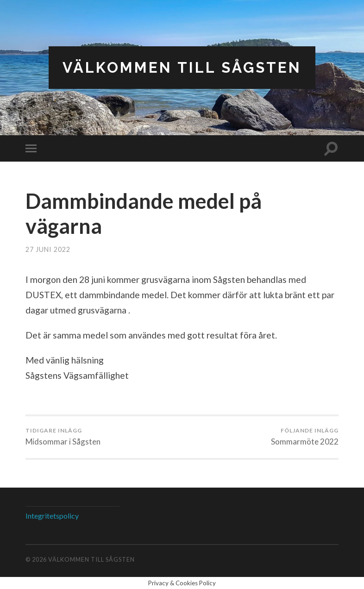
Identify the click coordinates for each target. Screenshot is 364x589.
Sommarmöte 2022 (305, 437)
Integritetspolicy (52, 516)
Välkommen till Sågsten (182, 67)
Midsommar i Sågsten (63, 437)
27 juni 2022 (48, 249)
